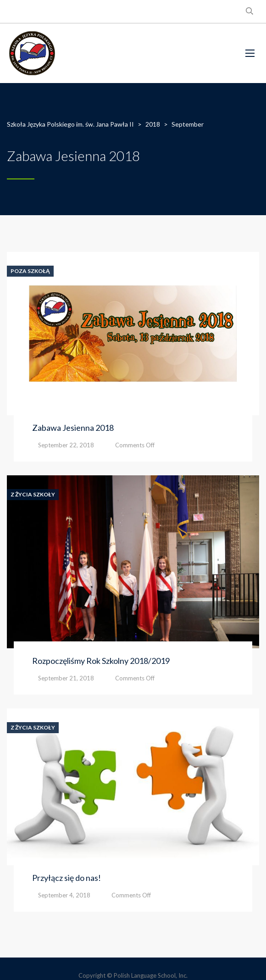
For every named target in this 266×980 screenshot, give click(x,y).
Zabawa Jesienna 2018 (73, 428)
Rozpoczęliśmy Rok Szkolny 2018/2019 (101, 661)
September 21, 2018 (66, 678)
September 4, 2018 (64, 895)
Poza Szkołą (30, 271)
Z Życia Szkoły (33, 495)
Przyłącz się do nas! (66, 878)
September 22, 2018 (66, 445)
